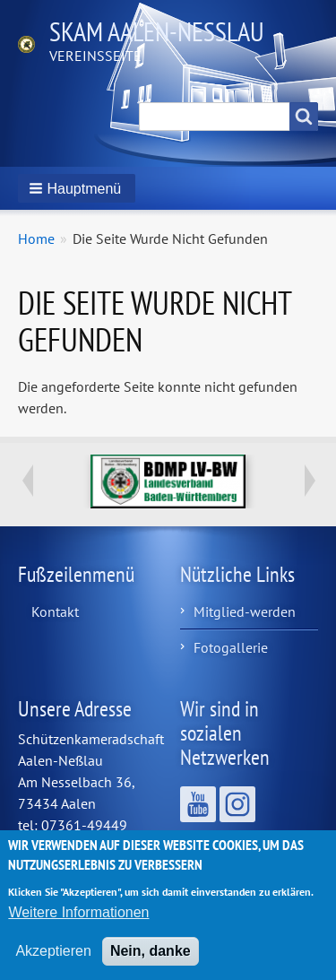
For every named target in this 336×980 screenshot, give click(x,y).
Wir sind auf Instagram (237, 804)
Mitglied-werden (245, 611)
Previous (27, 481)
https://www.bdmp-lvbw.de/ (168, 481)
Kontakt (55, 611)
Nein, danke (151, 961)
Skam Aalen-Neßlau (157, 31)
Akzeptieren (53, 961)
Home (36, 238)
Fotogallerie (231, 647)
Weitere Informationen (78, 922)
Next (309, 481)
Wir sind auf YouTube (198, 804)
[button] (77, 188)
